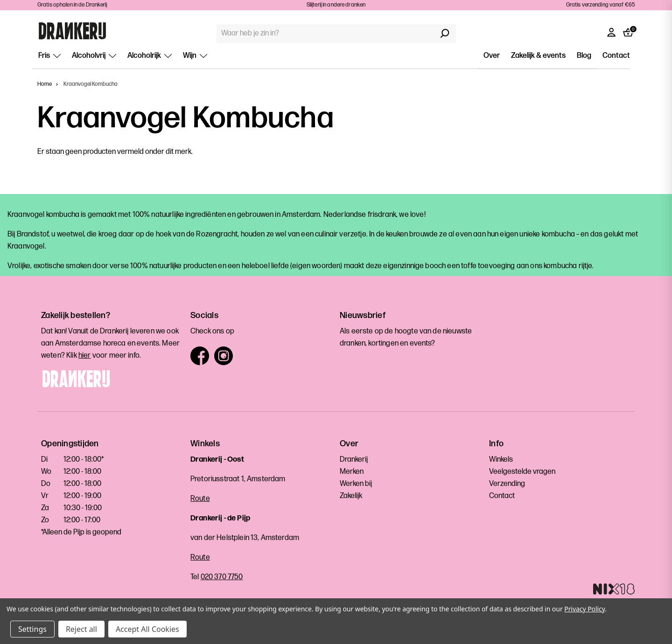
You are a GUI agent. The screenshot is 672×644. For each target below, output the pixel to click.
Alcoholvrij (94, 56)
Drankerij (354, 460)
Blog (584, 56)
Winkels (501, 460)
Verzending (507, 484)
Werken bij (356, 484)
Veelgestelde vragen (522, 472)
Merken (352, 472)
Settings (32, 629)
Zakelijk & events (538, 56)
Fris (49, 56)
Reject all (81, 629)
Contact (616, 56)
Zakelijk (351, 496)
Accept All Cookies (147, 629)
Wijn (195, 56)
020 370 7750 (222, 577)
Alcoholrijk (150, 56)
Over (492, 56)
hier (85, 356)
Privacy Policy (584, 609)
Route (200, 499)
